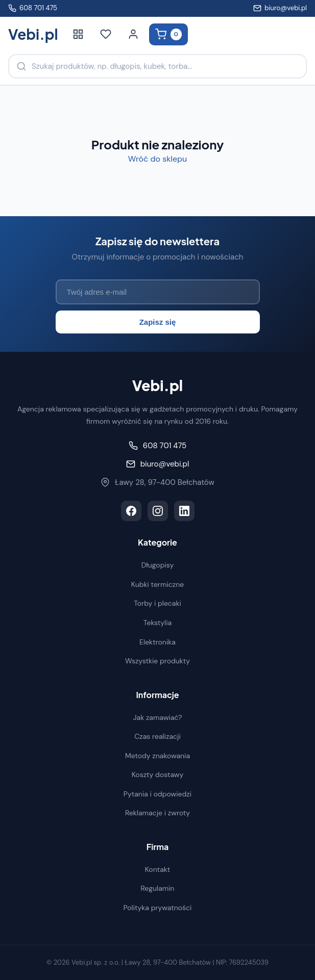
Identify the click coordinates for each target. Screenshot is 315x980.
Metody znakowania (157, 756)
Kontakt (158, 869)
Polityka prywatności (158, 908)
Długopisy (158, 565)
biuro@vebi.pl (280, 8)
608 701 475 (33, 8)
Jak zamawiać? (158, 717)
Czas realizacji (157, 736)
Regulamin (157, 888)
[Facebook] (131, 511)
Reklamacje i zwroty (157, 813)
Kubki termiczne (158, 584)
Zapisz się (158, 322)
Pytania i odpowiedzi (157, 794)
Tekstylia (157, 623)
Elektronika (157, 642)
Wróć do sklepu (157, 159)
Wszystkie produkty (157, 661)
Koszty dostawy (158, 775)
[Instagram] (158, 511)
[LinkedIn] (184, 511)
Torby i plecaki (157, 603)
